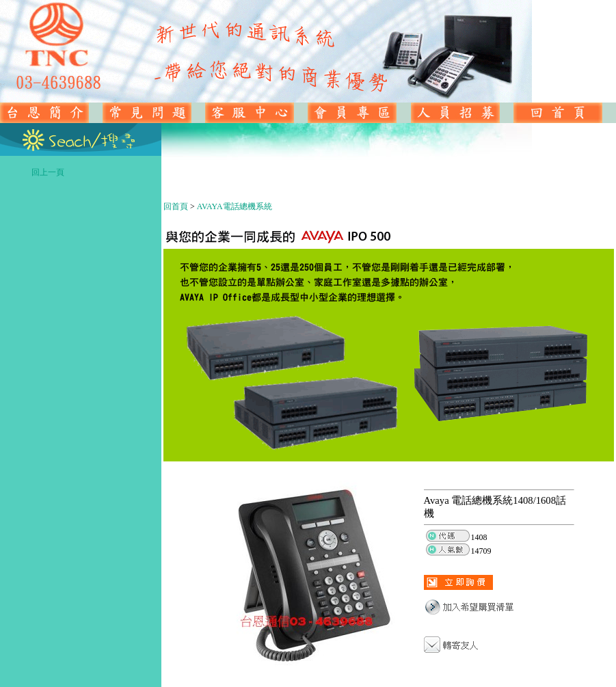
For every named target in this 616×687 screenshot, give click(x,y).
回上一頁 (90, 172)
